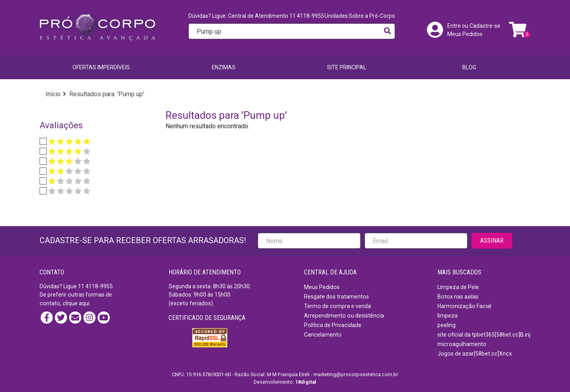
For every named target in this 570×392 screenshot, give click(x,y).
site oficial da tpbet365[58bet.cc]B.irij (484, 335)
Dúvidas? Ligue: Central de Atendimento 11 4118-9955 (256, 16)
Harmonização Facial (464, 306)
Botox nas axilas (458, 297)
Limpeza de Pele (458, 287)
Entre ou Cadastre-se (474, 26)
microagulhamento (462, 344)
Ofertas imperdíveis (101, 67)
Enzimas (224, 67)
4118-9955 (99, 286)
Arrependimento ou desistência (344, 316)
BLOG (469, 67)
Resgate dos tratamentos (336, 297)
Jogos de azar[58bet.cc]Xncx (475, 354)
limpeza (447, 316)
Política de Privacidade (333, 325)
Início (53, 94)
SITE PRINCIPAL (347, 67)
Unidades (336, 16)
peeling (446, 325)
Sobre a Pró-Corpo (372, 16)
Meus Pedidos (465, 34)
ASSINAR (492, 241)
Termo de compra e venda (337, 306)
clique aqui (76, 303)
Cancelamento (323, 335)
